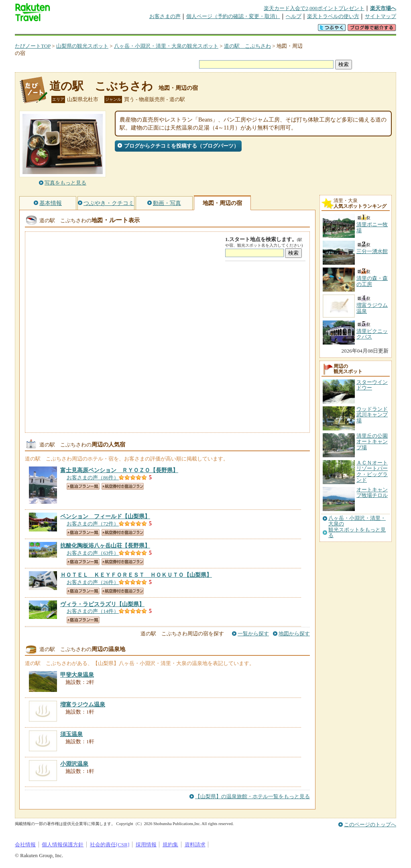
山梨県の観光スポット (82, 46)
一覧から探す (253, 634)
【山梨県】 (105, 516)
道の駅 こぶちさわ (247, 46)
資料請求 (195, 845)
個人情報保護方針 (63, 845)
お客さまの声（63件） (93, 553)
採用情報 (146, 845)
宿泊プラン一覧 (83, 486)
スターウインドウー (372, 385)
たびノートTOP (33, 46)
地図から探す (294, 634)
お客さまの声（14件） (93, 611)
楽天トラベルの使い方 (333, 16)
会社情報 (25, 845)
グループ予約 (175, 30)
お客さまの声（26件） (93, 582)
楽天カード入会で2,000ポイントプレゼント (314, 8)
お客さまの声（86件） (93, 478)
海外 (76, 30)
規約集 (170, 845)
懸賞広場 (109, 30)
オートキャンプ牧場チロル (372, 492)
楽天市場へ (383, 8)
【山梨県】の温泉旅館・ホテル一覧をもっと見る (252, 796)
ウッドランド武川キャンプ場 (372, 415)
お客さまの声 (165, 16)
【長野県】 (119, 470)
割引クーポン (142, 30)
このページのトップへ (370, 824)
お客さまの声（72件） (93, 524)
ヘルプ (294, 16)
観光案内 (208, 30)
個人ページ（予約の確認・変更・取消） (233, 16)
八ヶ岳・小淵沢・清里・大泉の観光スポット (166, 46)
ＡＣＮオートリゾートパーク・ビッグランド (372, 471)
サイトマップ (380, 16)
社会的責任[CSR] (110, 845)
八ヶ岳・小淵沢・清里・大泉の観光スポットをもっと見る (357, 527)
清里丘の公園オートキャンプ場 (372, 442)
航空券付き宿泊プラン (123, 486)
